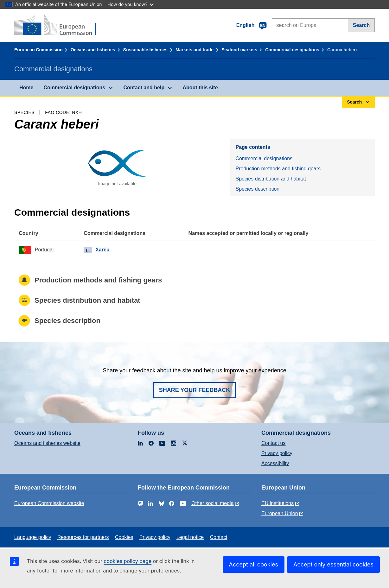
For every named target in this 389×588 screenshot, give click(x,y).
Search (361, 25)
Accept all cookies (254, 564)
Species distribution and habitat (271, 179)
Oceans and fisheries (93, 50)
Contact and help (144, 88)
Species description (257, 189)
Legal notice (190, 537)
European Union (280, 513)
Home (26, 88)
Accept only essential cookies (333, 564)
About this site (200, 88)
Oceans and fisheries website (47, 443)
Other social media (212, 503)
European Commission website (49, 503)
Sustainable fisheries (145, 50)
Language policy (33, 537)
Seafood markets (239, 50)
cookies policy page (128, 561)
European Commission (38, 50)
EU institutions (277, 503)
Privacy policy (277, 453)
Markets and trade (194, 50)
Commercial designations (292, 50)
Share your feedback (195, 390)
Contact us (273, 443)
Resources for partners (83, 537)
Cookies (124, 537)
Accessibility (275, 463)
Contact (218, 537)
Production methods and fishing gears (278, 169)
